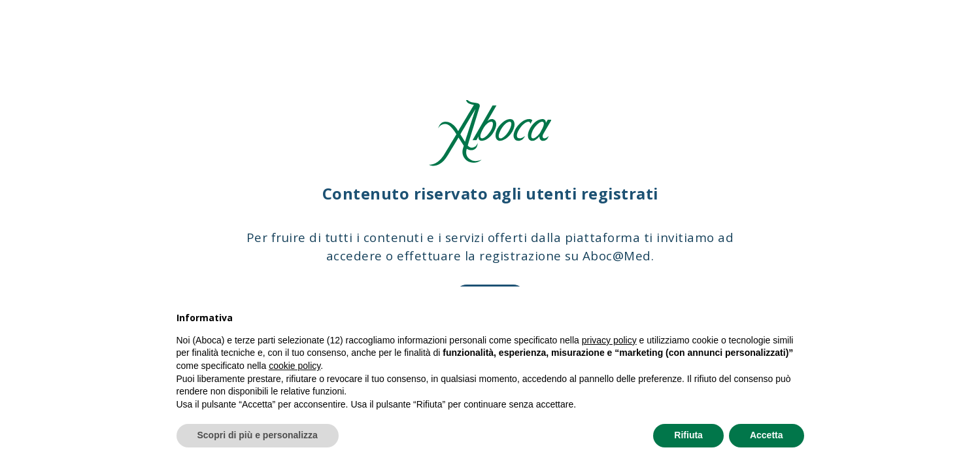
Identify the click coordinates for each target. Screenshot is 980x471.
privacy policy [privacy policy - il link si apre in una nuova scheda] (609, 340)
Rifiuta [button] (688, 435)
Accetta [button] (767, 435)
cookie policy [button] (295, 366)
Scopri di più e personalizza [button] (258, 435)
